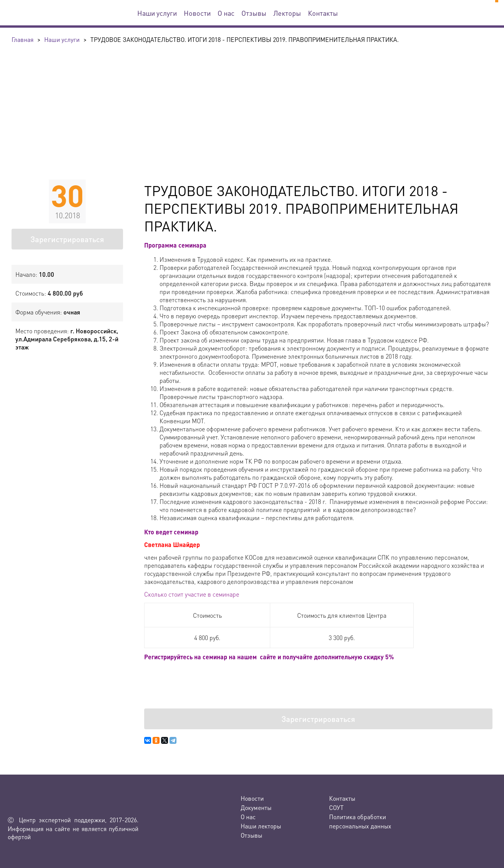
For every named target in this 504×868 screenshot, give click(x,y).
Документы (256, 807)
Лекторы (287, 13)
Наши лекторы (261, 826)
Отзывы (254, 13)
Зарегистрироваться (67, 239)
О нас (226, 13)
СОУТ (336, 807)
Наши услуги (157, 13)
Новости (197, 13)
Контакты (323, 13)
